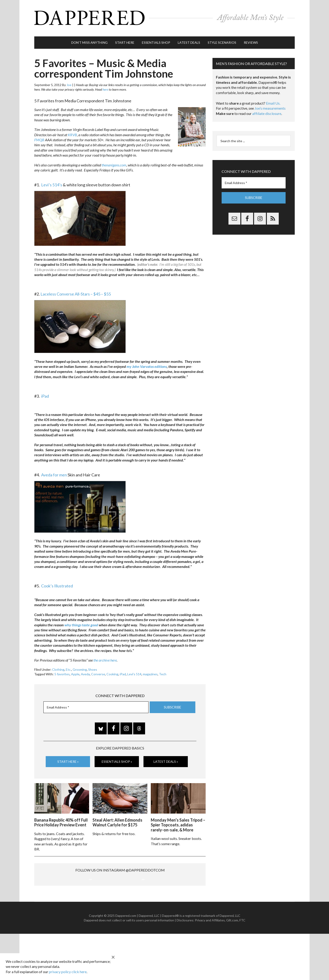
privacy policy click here (68, 972)
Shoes (93, 667)
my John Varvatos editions (147, 364)
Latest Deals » (166, 759)
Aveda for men (54, 472)
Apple (75, 672)
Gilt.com (232, 966)
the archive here (105, 658)
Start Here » (68, 759)
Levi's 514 (134, 672)
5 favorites (62, 672)
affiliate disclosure (267, 111)
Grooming (80, 667)
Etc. (69, 667)
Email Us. (273, 101)
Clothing (58, 667)
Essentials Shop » (117, 759)
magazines (150, 672)
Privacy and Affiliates (210, 966)
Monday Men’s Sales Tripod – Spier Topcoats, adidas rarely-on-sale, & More (178, 822)
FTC (242, 966)
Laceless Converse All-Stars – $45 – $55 (76, 292)
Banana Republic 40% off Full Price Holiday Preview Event (61, 820)
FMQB (39, 138)
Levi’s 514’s (52, 182)
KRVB (72, 132)
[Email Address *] (96, 705)
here (105, 87)
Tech (163, 672)
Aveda (85, 672)
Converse (98, 672)
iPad (45, 394)
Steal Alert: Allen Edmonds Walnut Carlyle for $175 (117, 820)
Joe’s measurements (270, 106)
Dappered (164, 17)
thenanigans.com (114, 163)
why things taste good (81, 623)
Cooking (112, 672)
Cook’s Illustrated (57, 584)
